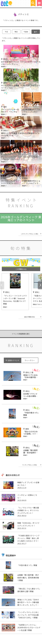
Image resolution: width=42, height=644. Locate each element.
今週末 (26, 32)
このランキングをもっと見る (30, 234)
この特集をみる (21, 269)
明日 (16, 32)
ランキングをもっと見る (30, 465)
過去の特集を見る (30, 317)
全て (36, 32)
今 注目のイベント (12, 360)
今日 (6, 32)
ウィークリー (30, 360)
